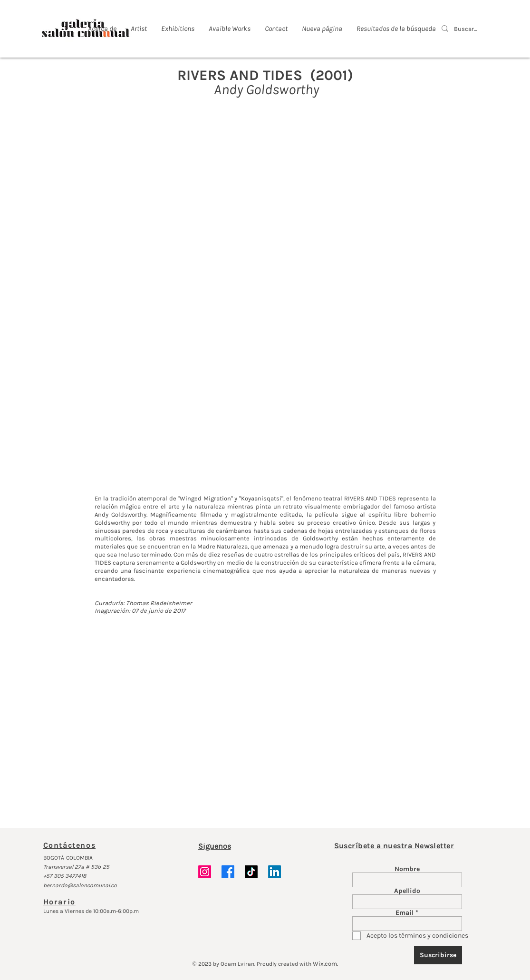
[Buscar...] (466, 29)
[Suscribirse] (438, 955)
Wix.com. (325, 964)
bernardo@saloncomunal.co (80, 885)
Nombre (407, 869)
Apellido (407, 891)
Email (405, 913)
